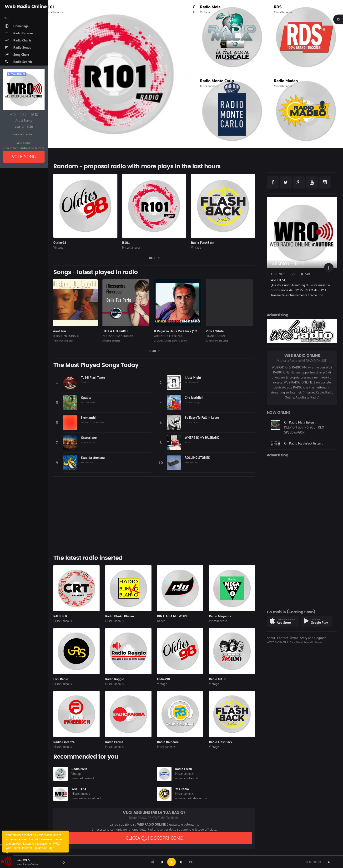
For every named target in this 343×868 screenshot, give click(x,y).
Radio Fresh (184, 769)
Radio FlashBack (203, 243)
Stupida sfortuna (93, 458)
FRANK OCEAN (218, 336)
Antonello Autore (313, 642)
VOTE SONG (24, 157)
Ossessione (89, 438)
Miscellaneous (62, 12)
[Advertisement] (154, 514)
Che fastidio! (194, 398)
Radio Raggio (115, 679)
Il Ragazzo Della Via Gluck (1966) (180, 331)
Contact (282, 638)
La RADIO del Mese (287, 264)
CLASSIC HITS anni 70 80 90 (173, 341)
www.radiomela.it (83, 778)
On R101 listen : (296, 422)
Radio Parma (114, 742)
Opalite (86, 398)
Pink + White (217, 331)
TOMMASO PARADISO (92, 422)
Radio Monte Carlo (217, 81)
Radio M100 (218, 679)
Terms (294, 638)
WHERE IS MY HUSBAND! (203, 438)
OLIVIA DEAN (192, 422)
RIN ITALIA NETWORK (173, 616)
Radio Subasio (114, 341)
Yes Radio (182, 789)
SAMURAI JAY (88, 442)
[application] (171, 862)
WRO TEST (79, 789)
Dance (161, 621)
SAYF (84, 382)
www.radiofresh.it (187, 778)
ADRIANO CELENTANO (171, 336)
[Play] (171, 862)
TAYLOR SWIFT (89, 402)
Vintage (205, 12)
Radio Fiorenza (64, 742)
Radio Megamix (220, 616)
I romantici (89, 418)
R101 (57, 7)
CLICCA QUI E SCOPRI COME (154, 838)
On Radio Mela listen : (300, 438)
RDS (278, 7)
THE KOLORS (192, 462)
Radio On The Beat (65, 341)
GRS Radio (61, 679)
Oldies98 (60, 243)
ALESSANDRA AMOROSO (121, 336)
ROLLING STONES (197, 458)
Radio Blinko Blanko (120, 616)
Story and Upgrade (313, 638)
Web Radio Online (27, 864)
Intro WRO (23, 860)
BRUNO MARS (192, 382)
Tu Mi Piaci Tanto (93, 378)
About (271, 638)
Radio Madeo (286, 81)
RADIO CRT (61, 616)
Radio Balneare (168, 742)
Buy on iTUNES (17, 74)
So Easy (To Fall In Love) (202, 418)
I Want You (61, 331)
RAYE (188, 442)
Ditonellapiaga (193, 402)
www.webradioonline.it (86, 798)
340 (306, 274)
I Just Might (193, 378)
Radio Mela (210, 7)
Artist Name (24, 120)
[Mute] (329, 862)
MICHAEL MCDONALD (68, 336)
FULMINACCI (88, 462)
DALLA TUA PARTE (118, 331)
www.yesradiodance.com (191, 798)
